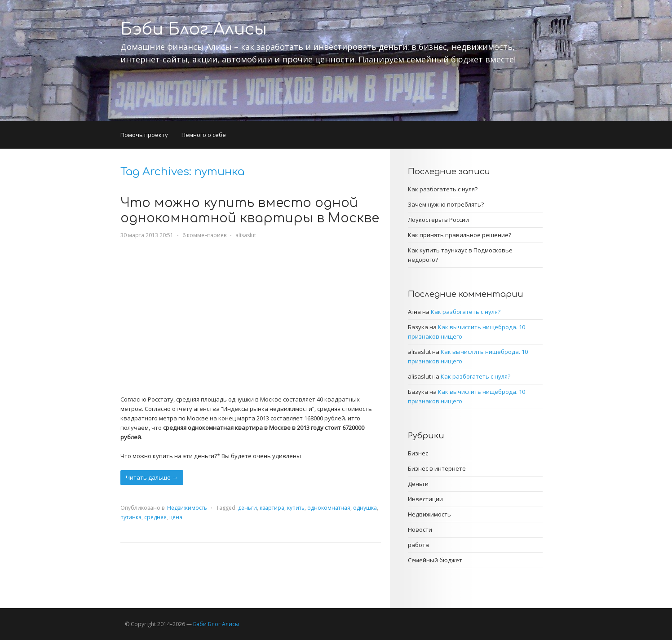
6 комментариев (204, 235)
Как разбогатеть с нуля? (443, 189)
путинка (131, 517)
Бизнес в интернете (437, 468)
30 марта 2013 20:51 (147, 235)
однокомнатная (329, 508)
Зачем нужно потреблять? (446, 204)
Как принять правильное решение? (460, 235)
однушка (365, 508)
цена (176, 517)
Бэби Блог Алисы (194, 29)
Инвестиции (425, 499)
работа (418, 545)
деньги (248, 508)
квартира (272, 508)
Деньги (418, 484)
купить (296, 508)
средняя (155, 517)
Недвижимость (187, 508)
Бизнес (418, 453)
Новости (420, 530)
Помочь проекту (144, 135)
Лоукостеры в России (438, 220)
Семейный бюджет (435, 560)
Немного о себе (204, 135)
